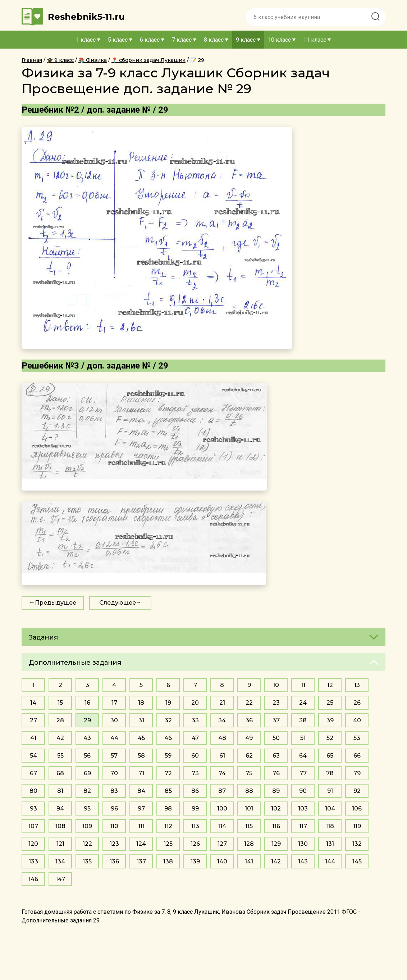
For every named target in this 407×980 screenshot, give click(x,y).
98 (168, 809)
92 (357, 791)
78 (330, 773)
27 (33, 720)
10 (276, 685)
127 (222, 844)
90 (303, 791)
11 (303, 685)
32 (168, 720)
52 (330, 738)
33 (195, 720)
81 (60, 791)
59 (168, 756)
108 (60, 826)
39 (330, 720)
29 (87, 720)
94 (60, 809)
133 (33, 861)
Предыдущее (56, 603)
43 (87, 738)
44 (114, 738)
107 (33, 826)
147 (60, 879)
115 (249, 826)
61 (222, 756)
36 (249, 720)
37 (276, 720)
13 (357, 685)
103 (303, 809)
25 (330, 703)
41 (33, 738)
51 (303, 738)
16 (87, 703)
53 (357, 738)
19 (168, 703)
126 (195, 844)
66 (357, 756)
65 (330, 756)
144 (330, 861)
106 (357, 809)
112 (168, 826)
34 (222, 720)
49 (249, 738)
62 (249, 756)
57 (114, 756)
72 (168, 773)
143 (303, 861)
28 (60, 720)
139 (195, 861)
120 (33, 844)
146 (33, 879)
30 (114, 720)
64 (303, 756)
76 (276, 773)
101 (249, 809)
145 (357, 861)
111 (141, 826)
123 (114, 844)
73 (195, 773)
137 (141, 861)
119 (357, 826)
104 (330, 809)
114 (222, 826)
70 (114, 773)
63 (276, 756)
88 (249, 791)
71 (141, 773)
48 (222, 738)
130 (303, 844)
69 (87, 773)
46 (168, 738)
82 (87, 791)
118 (330, 826)
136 (114, 861)
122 (87, 844)
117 (303, 826)
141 (249, 861)
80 (33, 791)
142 (276, 861)
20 (195, 703)
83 (114, 791)
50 (276, 738)
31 (141, 720)
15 (60, 703)
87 (222, 791)
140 (222, 861)
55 (60, 756)
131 (330, 844)
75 (249, 773)
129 (276, 844)
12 (330, 685)
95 (87, 809)
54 (33, 756)
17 (114, 703)
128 (249, 844)
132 (357, 844)
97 (141, 809)
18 (141, 703)
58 (141, 756)
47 (195, 738)
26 (357, 703)
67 (33, 773)
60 (195, 756)
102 (276, 809)
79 (357, 773)
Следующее (118, 603)
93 (33, 809)
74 (222, 773)
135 (87, 861)
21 (222, 703)
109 (87, 826)
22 (249, 703)
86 (195, 791)
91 (330, 791)
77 (303, 773)
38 (303, 720)
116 (276, 826)
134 (60, 861)
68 (60, 773)
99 (195, 809)
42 (60, 738)
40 (357, 720)
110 (114, 826)
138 (168, 861)
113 (195, 826)
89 (276, 791)
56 (87, 756)
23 (276, 703)
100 (222, 809)
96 (114, 809)
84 (141, 791)
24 (303, 703)
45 (141, 738)
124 (141, 844)
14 (33, 703)
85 (168, 791)
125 (168, 844)
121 (60, 844)
